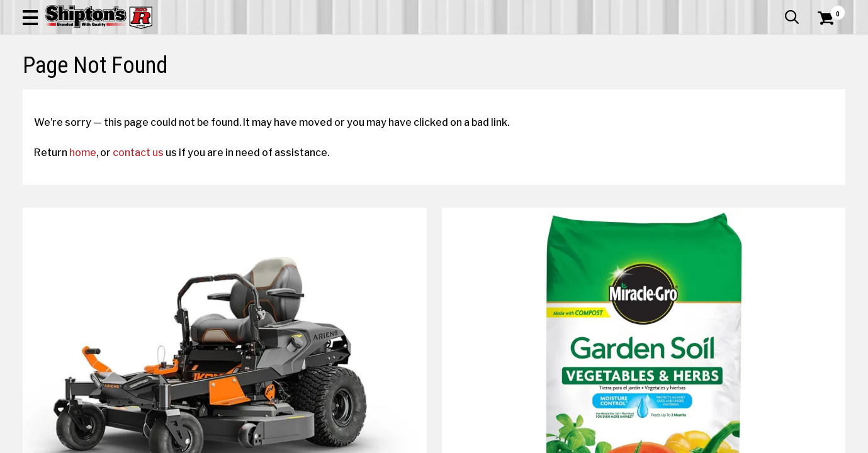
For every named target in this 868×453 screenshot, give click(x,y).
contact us (149, 259)
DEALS (822, 92)
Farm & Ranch (309, 92)
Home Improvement (487, 92)
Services (828, 9)
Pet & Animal (671, 92)
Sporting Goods (757, 92)
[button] (478, 45)
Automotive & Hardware (206, 92)
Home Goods (391, 92)
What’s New (775, 9)
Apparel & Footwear (85, 92)
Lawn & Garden (589, 92)
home (94, 259)
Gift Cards (719, 9)
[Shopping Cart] (824, 45)
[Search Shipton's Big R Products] (393, 45)
